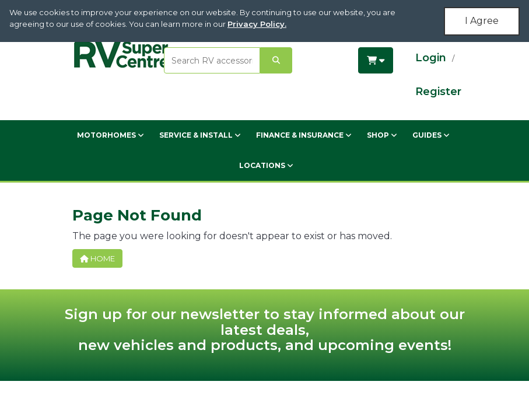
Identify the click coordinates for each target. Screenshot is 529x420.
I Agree (482, 21)
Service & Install (200, 135)
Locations (266, 165)
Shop (382, 135)
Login (431, 58)
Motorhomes (111, 135)
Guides (431, 135)
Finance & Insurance (304, 135)
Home (97, 258)
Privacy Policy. (257, 24)
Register (438, 92)
